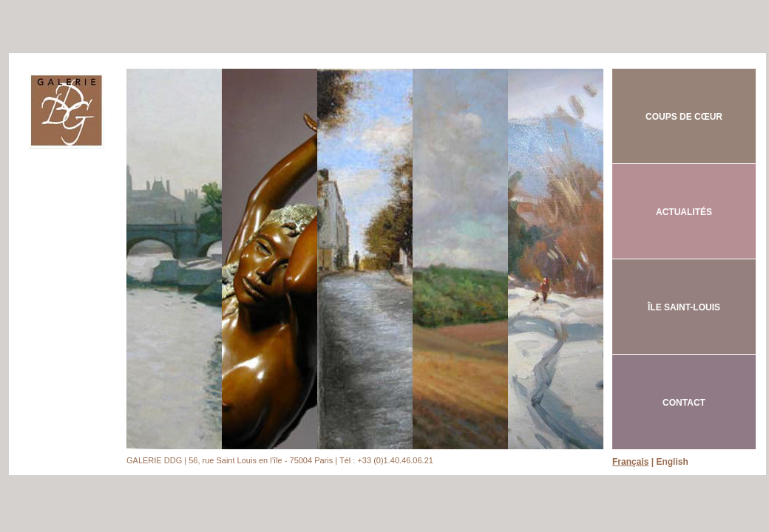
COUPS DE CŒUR (684, 117)
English (672, 462)
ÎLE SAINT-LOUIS (684, 307)
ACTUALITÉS (684, 212)
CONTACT (684, 403)
